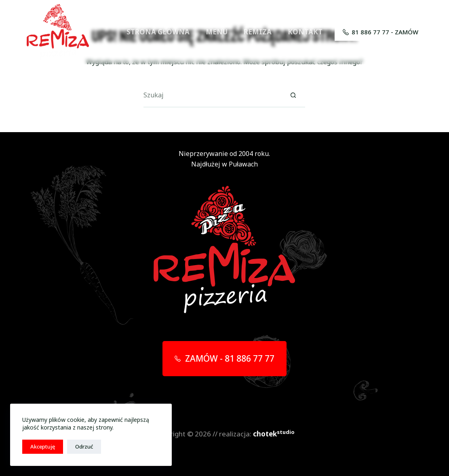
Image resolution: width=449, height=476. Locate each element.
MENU (217, 32)
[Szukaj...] (212, 95)
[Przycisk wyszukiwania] (293, 95)
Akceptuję (43, 447)
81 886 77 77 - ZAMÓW (381, 32)
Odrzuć (84, 447)
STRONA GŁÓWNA (158, 32)
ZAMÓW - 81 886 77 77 (224, 358)
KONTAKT (305, 32)
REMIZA (258, 32)
